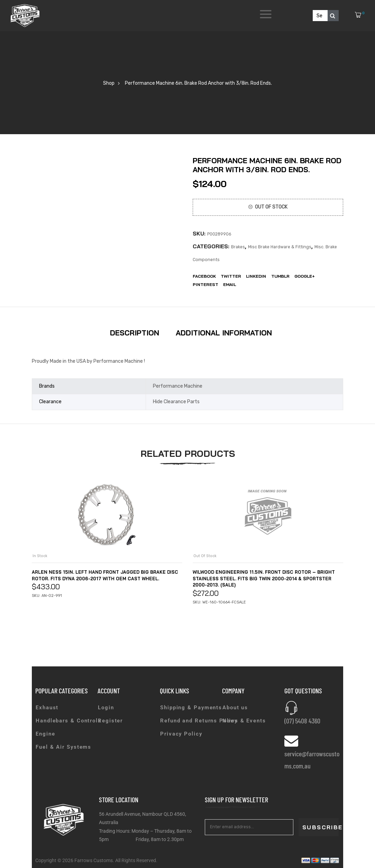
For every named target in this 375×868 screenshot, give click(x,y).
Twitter (231, 276)
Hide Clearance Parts (176, 402)
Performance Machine (178, 386)
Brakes (238, 247)
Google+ (305, 276)
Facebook (204, 276)
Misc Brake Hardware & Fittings (280, 247)
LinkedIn (256, 276)
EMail (230, 284)
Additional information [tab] (224, 333)
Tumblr (280, 276)
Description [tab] (135, 333)
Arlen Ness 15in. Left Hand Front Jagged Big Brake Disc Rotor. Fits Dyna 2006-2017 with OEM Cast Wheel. (106, 578)
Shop (109, 83)
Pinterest (205, 284)
